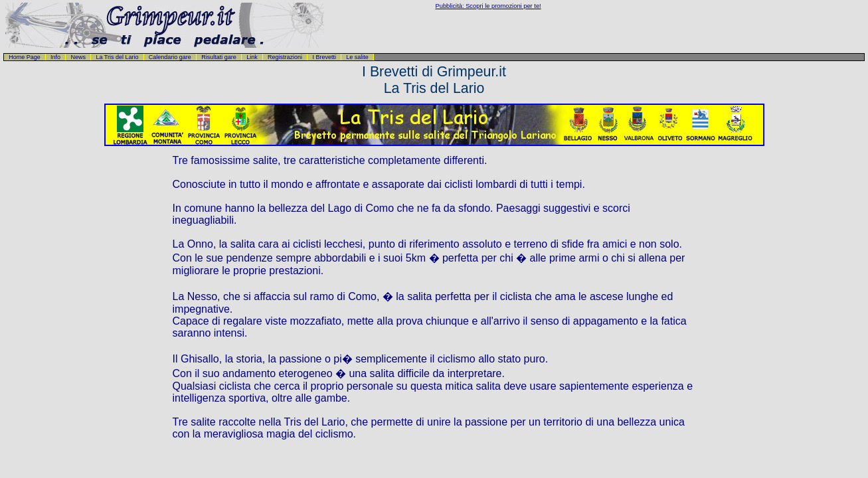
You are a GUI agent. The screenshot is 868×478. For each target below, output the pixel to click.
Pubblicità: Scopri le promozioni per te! (488, 6)
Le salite (357, 57)
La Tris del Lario (117, 57)
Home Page (25, 57)
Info (55, 57)
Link (252, 57)
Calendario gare (170, 57)
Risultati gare (219, 57)
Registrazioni (285, 57)
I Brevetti (324, 57)
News (78, 57)
